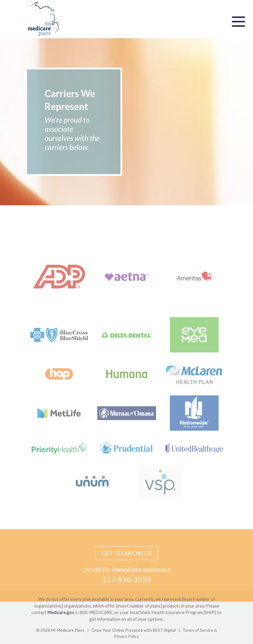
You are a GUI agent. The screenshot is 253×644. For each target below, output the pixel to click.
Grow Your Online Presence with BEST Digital (134, 630)
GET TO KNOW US (127, 559)
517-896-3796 (127, 585)
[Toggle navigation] (238, 21)
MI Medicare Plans (68, 630)
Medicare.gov (61, 612)
